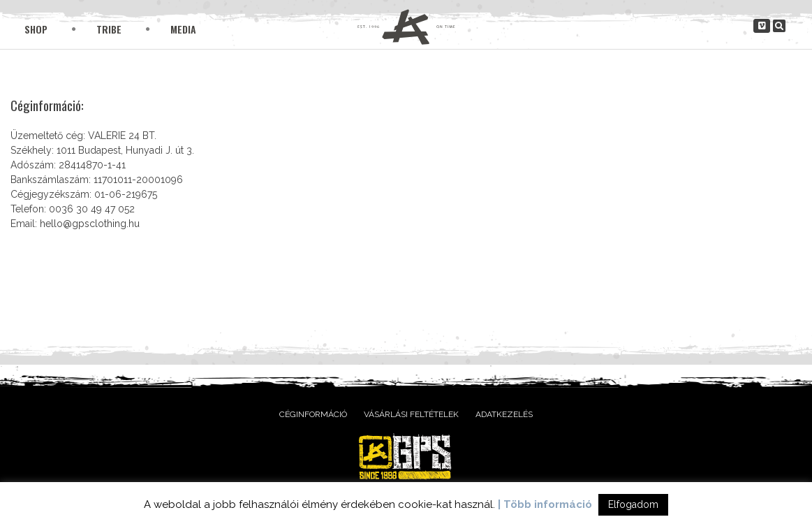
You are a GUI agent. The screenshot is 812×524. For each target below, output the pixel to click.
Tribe (109, 29)
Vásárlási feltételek (411, 414)
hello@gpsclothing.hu (90, 224)
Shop (36, 29)
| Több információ (545, 504)
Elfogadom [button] (633, 504)
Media (183, 29)
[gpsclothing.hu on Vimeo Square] (762, 26)
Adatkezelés (504, 414)
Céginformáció (313, 414)
